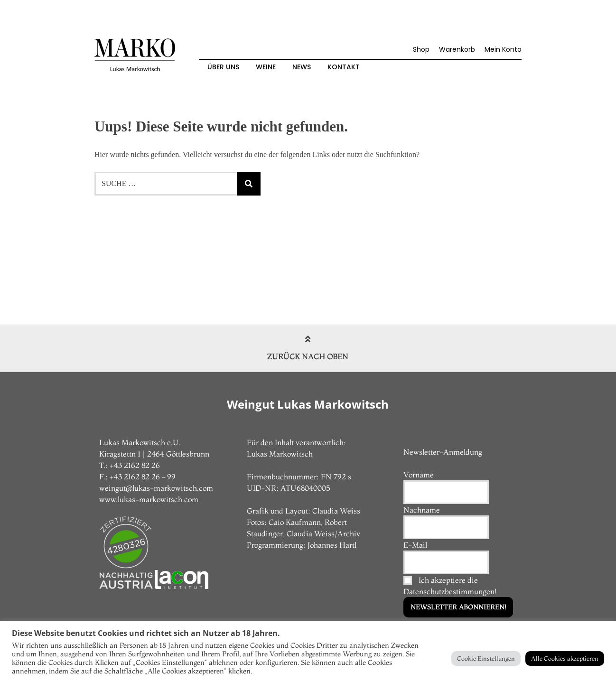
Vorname (419, 475)
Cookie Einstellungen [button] (486, 658)
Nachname (422, 510)
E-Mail (415, 545)
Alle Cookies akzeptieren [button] (565, 658)
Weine (266, 67)
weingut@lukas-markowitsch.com (156, 488)
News (302, 67)
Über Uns (223, 67)
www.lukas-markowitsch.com (149, 499)
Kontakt (344, 67)
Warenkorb (457, 49)
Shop (421, 49)
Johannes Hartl (332, 545)
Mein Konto (503, 49)
